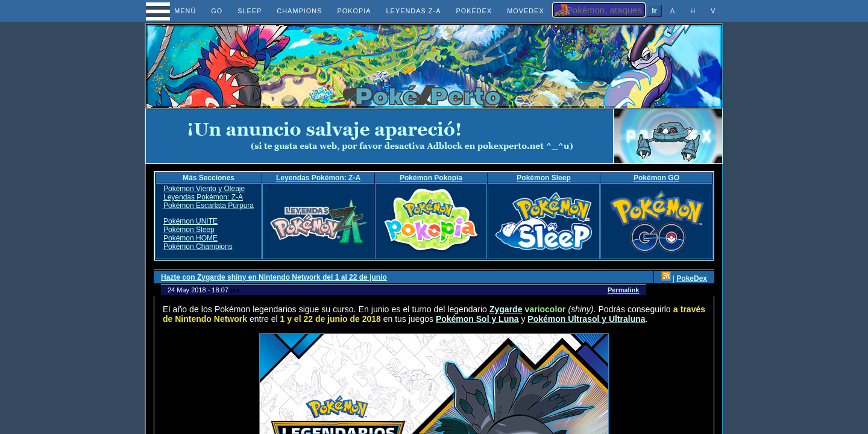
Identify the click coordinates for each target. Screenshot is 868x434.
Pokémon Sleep (543, 178)
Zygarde (506, 309)
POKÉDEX (474, 11)
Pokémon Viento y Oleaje (204, 189)
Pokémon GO (656, 178)
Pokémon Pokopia (431, 178)
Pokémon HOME (190, 238)
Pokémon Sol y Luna (477, 319)
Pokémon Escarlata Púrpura (209, 206)
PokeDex (692, 278)
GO (217, 11)
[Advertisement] (380, 136)
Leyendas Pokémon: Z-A (318, 178)
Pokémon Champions (198, 247)
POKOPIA (354, 11)
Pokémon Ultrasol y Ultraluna (586, 319)
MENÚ (175, 11)
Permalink (624, 290)
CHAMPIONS (299, 11)
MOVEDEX (526, 11)
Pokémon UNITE (190, 221)
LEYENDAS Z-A (414, 11)
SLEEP (250, 11)
